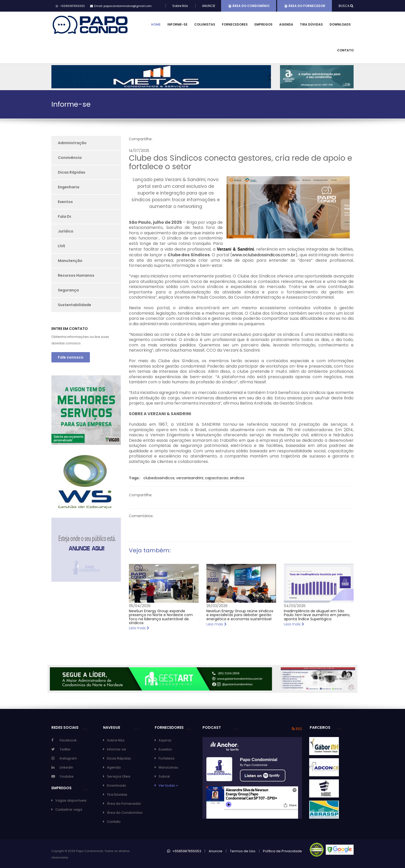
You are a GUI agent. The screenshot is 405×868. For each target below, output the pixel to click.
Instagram (68, 758)
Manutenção (70, 261)
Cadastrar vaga (69, 809)
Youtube (67, 776)
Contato (345, 50)
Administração (72, 143)
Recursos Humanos (76, 275)
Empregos (263, 24)
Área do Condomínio (249, 6)
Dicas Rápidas (72, 172)
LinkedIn (66, 767)
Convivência (70, 158)
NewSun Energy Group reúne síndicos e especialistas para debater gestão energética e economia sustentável (240, 615)
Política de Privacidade (282, 851)
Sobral (164, 776)
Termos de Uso (243, 851)
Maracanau (168, 767)
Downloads (340, 24)
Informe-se (177, 24)
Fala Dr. (65, 216)
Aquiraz (165, 740)
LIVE (61, 246)
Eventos (65, 202)
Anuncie (216, 851)
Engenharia (69, 187)
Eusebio (165, 749)
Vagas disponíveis (71, 800)
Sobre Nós (180, 6)
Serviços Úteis (119, 776)
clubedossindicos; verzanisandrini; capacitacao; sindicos (194, 478)
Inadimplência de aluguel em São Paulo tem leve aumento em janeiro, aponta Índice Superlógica (317, 615)
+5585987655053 (184, 851)
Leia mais (139, 628)
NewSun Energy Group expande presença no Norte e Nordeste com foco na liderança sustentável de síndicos (161, 617)
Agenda (286, 24)
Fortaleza (166, 758)
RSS (297, 729)
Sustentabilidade (75, 305)
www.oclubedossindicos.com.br (264, 255)
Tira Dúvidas (311, 24)
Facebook (68, 740)
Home (156, 24)
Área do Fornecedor (305, 6)
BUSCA (346, 6)
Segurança (68, 290)
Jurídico (66, 231)
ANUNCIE (209, 6)
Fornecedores (235, 24)
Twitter (65, 749)
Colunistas (205, 24)
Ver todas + (168, 785)
